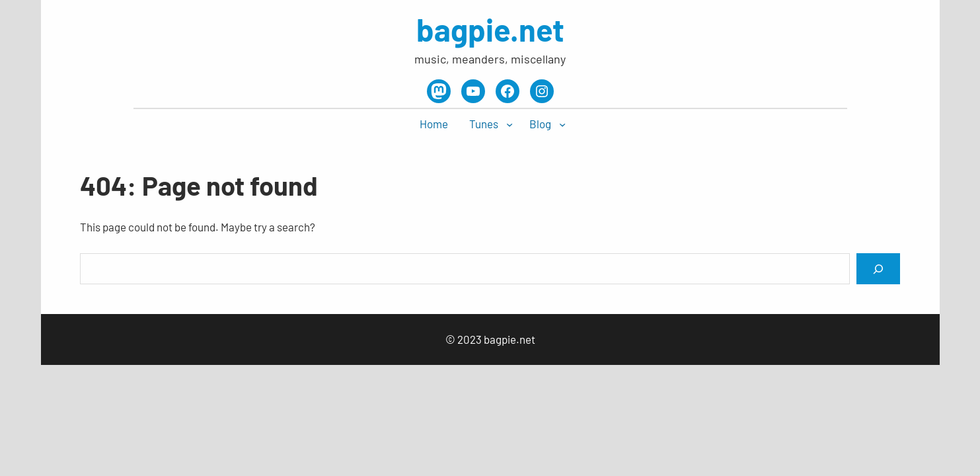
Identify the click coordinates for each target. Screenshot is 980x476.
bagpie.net (490, 29)
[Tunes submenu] (509, 124)
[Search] (878, 269)
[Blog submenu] (562, 124)
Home (434, 124)
